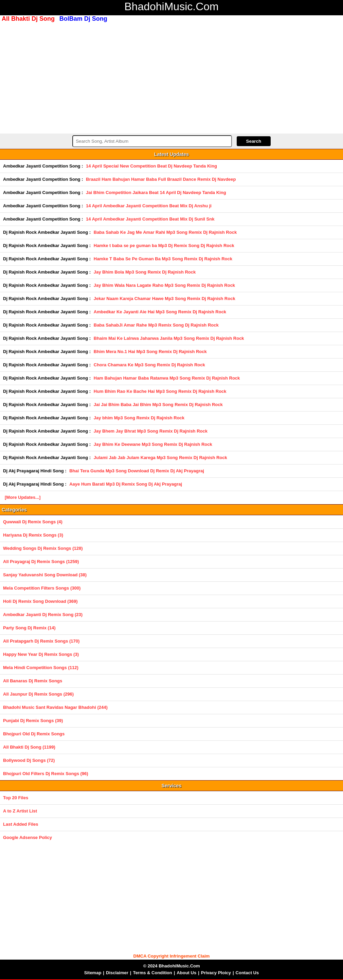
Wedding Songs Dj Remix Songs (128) (43, 548)
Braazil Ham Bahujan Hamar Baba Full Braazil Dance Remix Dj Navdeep (161, 179)
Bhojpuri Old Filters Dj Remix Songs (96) (46, 774)
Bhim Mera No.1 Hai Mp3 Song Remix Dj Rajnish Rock (150, 352)
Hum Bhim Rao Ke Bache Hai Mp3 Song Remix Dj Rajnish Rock (160, 391)
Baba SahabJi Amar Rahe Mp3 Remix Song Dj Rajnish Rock (156, 325)
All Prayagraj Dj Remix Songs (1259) (41, 562)
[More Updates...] (23, 497)
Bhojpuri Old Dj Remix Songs (34, 734)
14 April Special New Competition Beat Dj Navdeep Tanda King (151, 166)
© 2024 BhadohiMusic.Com (171, 966)
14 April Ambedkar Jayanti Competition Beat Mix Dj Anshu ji (149, 206)
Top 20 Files (16, 798)
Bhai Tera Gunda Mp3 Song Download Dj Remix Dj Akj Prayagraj (137, 471)
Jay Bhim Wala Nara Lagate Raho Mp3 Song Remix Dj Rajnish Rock (164, 285)
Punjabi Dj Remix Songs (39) (33, 721)
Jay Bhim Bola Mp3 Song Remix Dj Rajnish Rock (145, 272)
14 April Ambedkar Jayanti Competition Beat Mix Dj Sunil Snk (150, 219)
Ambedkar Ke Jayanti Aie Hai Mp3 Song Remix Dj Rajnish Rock (160, 312)
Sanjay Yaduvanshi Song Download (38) (45, 575)
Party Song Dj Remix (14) (29, 628)
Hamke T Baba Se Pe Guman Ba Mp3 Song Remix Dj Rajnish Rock (163, 259)
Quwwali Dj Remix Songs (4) (33, 522)
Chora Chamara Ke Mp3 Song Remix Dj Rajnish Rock (149, 365)
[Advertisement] (171, 77)
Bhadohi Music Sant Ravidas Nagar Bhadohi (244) (55, 707)
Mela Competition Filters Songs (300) (42, 588)
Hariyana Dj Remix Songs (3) (33, 535)
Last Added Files (21, 824)
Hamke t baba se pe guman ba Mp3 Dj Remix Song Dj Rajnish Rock (164, 246)
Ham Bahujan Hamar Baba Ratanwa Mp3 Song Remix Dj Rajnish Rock (167, 378)
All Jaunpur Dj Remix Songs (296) (38, 694)
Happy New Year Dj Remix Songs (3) (41, 654)
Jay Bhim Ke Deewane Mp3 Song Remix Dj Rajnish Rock (153, 444)
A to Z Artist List (20, 811)
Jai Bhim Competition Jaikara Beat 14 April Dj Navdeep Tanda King (156, 192)
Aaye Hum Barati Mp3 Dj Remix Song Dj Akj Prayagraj (126, 484)
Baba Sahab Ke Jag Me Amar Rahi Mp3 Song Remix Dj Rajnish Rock (165, 232)
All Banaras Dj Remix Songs (33, 681)
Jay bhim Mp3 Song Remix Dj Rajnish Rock (139, 418)
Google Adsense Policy (28, 837)
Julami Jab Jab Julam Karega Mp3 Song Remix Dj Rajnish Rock (160, 458)
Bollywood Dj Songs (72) (29, 760)
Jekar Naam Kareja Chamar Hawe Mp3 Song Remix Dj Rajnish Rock (165, 299)
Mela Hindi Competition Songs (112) (41, 668)
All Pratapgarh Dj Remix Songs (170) (41, 641)
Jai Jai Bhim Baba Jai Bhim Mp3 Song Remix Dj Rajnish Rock (158, 405)
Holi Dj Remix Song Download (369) (40, 601)
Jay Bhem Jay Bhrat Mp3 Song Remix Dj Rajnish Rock (151, 431)
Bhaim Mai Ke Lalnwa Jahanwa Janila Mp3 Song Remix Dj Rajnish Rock (169, 338)
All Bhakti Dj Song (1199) (29, 747)
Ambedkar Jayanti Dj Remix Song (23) (43, 615)
